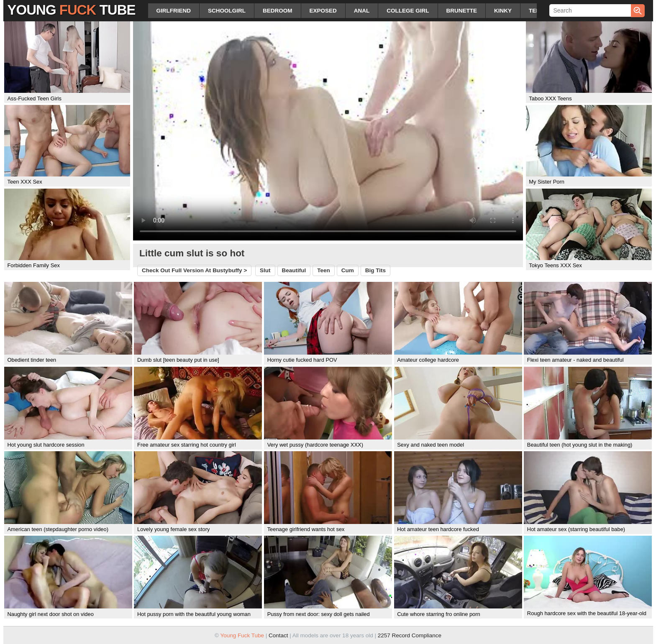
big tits (375, 270)
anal (362, 11)
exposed (323, 11)
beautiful (294, 270)
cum (348, 270)
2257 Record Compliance (410, 635)
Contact (278, 635)
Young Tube (72, 10)
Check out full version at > (194, 270)
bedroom (278, 11)
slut (265, 270)
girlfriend (174, 11)
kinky (503, 11)
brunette (462, 11)
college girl (408, 11)
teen (536, 11)
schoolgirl (227, 11)
